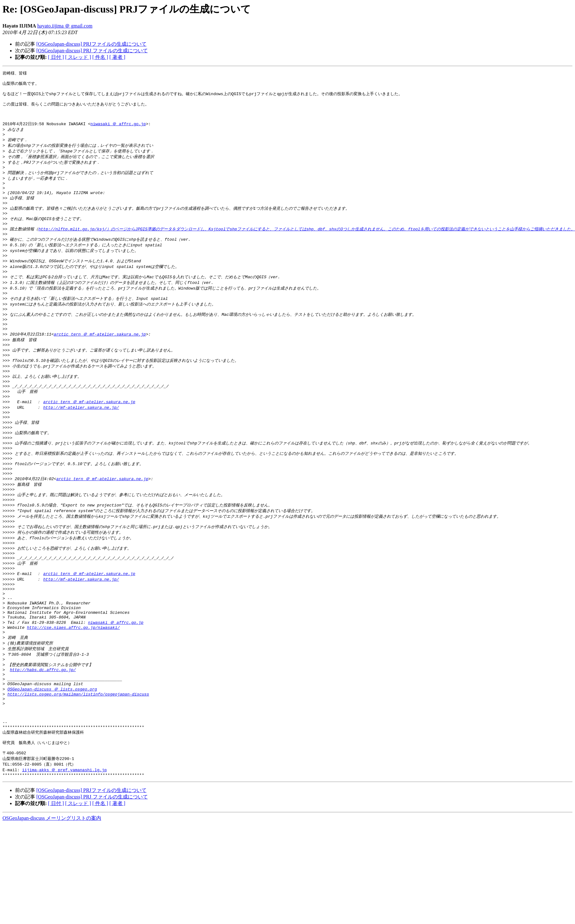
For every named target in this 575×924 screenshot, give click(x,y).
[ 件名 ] (100, 57)
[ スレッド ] (78, 57)
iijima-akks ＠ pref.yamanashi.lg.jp (64, 855)
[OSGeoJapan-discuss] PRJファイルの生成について (91, 44)
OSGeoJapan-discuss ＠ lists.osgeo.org (52, 763)
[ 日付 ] (56, 57)
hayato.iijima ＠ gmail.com (65, 26)
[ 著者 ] (117, 57)
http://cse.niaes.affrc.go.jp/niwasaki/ (73, 694)
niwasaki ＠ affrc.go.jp (118, 131)
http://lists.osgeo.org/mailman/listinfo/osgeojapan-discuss (78, 769)
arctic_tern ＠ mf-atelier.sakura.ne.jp (100, 364)
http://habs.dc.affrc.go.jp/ (43, 740)
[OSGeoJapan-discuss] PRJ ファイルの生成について (92, 51)
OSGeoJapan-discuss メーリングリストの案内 (52, 904)
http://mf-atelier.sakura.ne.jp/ (81, 445)
